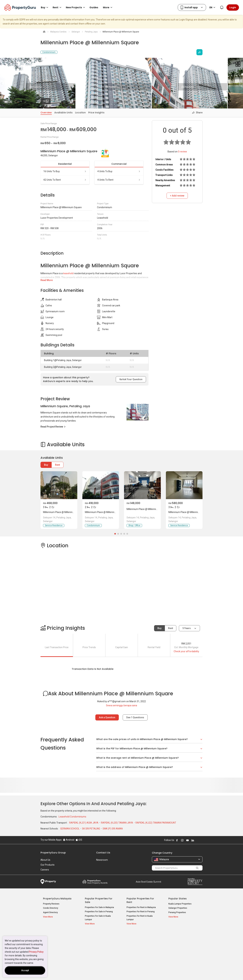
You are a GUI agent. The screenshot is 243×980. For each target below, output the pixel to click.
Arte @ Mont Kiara (177, 949)
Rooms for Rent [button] (136, 952)
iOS (79, 840)
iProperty (48, 882)
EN (213, 7)
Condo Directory (51, 908)
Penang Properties (177, 912)
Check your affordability (186, 651)
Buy (46, 465)
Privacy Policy (36, 952)
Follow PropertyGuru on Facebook (177, 840)
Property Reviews (51, 904)
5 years (187, 628)
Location (80, 113)
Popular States (178, 899)
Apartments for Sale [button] (96, 944)
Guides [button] (94, 7)
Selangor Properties (178, 908)
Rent (57, 465)
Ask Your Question (131, 379)
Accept (25, 970)
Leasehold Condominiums (72, 817)
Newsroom (102, 860)
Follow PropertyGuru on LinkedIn (193, 840)
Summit (148, 882)
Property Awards (95, 882)
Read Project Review (53, 427)
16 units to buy (65, 171)
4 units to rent (119, 180)
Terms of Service (77, 972)
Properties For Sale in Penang (99, 912)
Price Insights (96, 113)
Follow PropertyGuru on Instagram (182, 840)
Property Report (195, 882)
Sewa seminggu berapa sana (122, 705)
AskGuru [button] (49, 944)
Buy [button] (45, 7)
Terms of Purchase (119, 972)
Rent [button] (58, 7)
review (183, 152)
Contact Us (103, 853)
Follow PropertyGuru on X (197, 840)
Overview (46, 113)
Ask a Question (107, 717)
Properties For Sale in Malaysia (99, 907)
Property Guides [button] (52, 949)
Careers (45, 870)
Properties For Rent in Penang (141, 912)
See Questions (135, 717)
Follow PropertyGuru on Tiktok (201, 840)
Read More (47, 280)
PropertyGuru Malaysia (57, 899)
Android (69, 840)
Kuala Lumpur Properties (180, 904)
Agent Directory (50, 912)
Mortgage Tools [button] (52, 940)
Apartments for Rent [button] (138, 944)
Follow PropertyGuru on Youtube (187, 840)
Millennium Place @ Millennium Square (64, 512)
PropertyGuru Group (53, 853)
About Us (45, 860)
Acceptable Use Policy (52, 972)
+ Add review (177, 196)
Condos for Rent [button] (136, 948)
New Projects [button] (76, 7)
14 (47, 100)
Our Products (48, 865)
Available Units (63, 113)
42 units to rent (65, 180)
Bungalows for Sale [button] (96, 952)
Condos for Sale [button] (94, 948)
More (108, 7)
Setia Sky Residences (179, 940)
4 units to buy (119, 171)
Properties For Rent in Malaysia (141, 907)
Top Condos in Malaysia (183, 935)
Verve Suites (174, 944)
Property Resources (55, 935)
